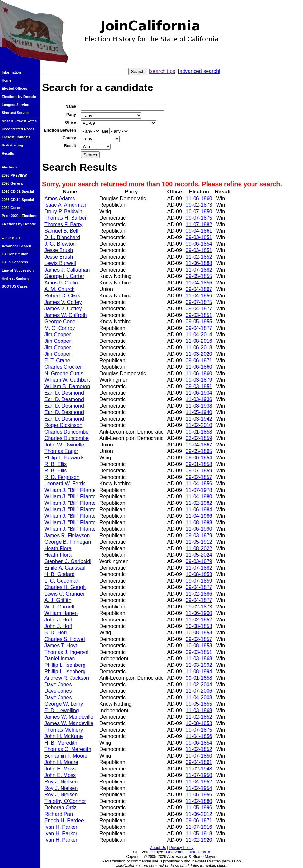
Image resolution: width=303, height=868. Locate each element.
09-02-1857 (199, 477)
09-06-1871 (199, 360)
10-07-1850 (199, 211)
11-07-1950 (199, 775)
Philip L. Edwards (64, 458)
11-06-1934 (199, 393)
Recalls (8, 153)
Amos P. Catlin (61, 283)
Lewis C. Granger (65, 594)
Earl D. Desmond (64, 393)
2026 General (13, 183)
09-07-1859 (199, 471)
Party (71, 115)
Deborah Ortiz (61, 808)
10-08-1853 (199, 574)
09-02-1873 (199, 205)
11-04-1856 (199, 283)
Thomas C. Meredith (68, 749)
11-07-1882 (199, 224)
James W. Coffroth (66, 315)
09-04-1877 (199, 309)
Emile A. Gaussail (65, 568)
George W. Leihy (64, 704)
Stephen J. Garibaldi (68, 561)
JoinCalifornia (199, 852)
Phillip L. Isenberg (65, 665)
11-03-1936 (199, 399)
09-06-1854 (199, 244)
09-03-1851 (199, 237)
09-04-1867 (199, 289)
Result (70, 146)
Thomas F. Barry (63, 224)
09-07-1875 (199, 218)
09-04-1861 (199, 231)
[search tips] (163, 71)
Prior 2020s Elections (19, 216)
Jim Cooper (58, 335)
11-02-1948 (199, 769)
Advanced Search (16, 246)
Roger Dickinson (63, 425)
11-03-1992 (199, 665)
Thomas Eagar (61, 451)
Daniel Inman (60, 659)
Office (71, 122)
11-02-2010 (199, 425)
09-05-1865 (199, 451)
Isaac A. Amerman (65, 205)
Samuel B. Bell (61, 231)
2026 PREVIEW (14, 175)
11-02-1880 (199, 801)
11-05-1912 (199, 542)
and (105, 131)
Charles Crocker (63, 367)
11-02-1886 (199, 594)
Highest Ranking (16, 278)
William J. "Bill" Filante (70, 490)
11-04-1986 (199, 516)
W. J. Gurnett (59, 607)
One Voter (175, 852)
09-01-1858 (199, 432)
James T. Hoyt (61, 646)
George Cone (60, 322)
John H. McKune (63, 736)
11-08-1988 (199, 522)
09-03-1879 (199, 380)
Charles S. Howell (65, 639)
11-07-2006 (199, 691)
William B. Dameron (67, 386)
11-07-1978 (199, 490)
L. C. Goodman (62, 581)
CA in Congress (15, 262)
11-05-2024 (199, 555)
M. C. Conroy (60, 328)
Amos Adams (60, 198)
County (69, 138)
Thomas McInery (64, 730)
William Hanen (61, 613)
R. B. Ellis (56, 464)
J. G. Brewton (60, 244)
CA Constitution (15, 254)
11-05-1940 (199, 412)
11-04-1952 (199, 782)
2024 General (13, 208)
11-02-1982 (199, 503)
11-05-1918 (199, 833)
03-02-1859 (199, 438)
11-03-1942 (199, 419)
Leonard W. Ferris (65, 484)
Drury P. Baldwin (63, 211)
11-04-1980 (199, 497)
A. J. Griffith (58, 600)
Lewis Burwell (60, 263)
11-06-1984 (199, 509)
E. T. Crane (57, 360)
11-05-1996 (199, 808)
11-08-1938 (199, 406)
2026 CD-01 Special (18, 191)
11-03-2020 (199, 354)
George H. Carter (64, 276)
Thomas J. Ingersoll (67, 652)
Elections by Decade (19, 97)
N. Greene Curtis (64, 373)
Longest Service (15, 105)
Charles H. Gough (65, 587)
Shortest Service (16, 113)
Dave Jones (58, 684)
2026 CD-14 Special (18, 200)
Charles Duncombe (67, 432)
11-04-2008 (199, 697)
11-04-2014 (199, 335)
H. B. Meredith (61, 743)
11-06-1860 (199, 198)
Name (71, 106)
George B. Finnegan (68, 542)
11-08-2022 (199, 548)
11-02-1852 (199, 257)
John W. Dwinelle (64, 445)
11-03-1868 (199, 659)
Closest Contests (16, 137)
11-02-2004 (199, 684)
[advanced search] (199, 71)
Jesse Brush (59, 250)
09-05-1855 (199, 276)
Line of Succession (18, 270)
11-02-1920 (199, 840)
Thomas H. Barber (66, 218)
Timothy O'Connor (65, 801)
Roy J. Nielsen (61, 782)
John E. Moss (60, 769)
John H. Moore (61, 762)
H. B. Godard (59, 574)
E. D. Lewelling (62, 710)
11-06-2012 (199, 814)
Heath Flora (58, 548)
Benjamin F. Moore (66, 756)
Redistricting (12, 145)
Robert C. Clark (62, 296)
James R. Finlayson (67, 535)
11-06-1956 (199, 795)
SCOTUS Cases (15, 286)
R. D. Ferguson (62, 477)
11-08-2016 (199, 341)
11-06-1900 (199, 613)
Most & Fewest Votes (19, 121)
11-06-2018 (199, 347)
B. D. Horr (56, 633)
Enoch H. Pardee (64, 821)
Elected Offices (14, 88)
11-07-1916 (199, 827)
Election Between (60, 130)
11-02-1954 (199, 788)
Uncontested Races (18, 129)
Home (6, 80)
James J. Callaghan (67, 270)
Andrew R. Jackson (67, 678)
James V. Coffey (63, 302)
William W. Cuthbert (67, 380)
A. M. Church (59, 289)
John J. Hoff (58, 620)
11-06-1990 (199, 529)
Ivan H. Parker (61, 827)
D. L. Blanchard (62, 237)
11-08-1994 (199, 671)
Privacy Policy (181, 848)
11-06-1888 (199, 263)
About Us (158, 848)
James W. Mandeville (69, 717)
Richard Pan (59, 814)
